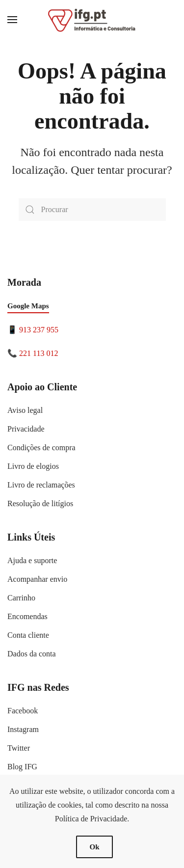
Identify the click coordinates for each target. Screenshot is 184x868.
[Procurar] (92, 210)
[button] (12, 20)
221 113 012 (39, 353)
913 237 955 (39, 330)
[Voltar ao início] (92, 20)
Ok (94, 847)
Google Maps (28, 306)
